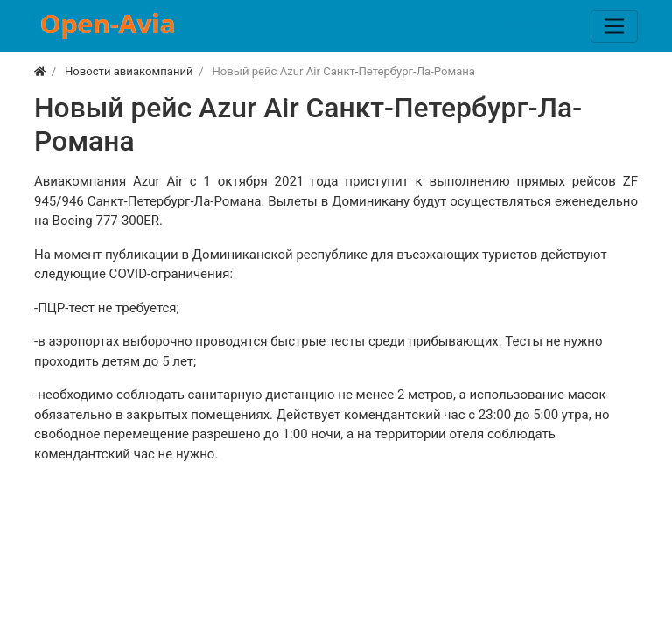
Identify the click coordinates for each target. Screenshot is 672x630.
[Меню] (614, 26)
